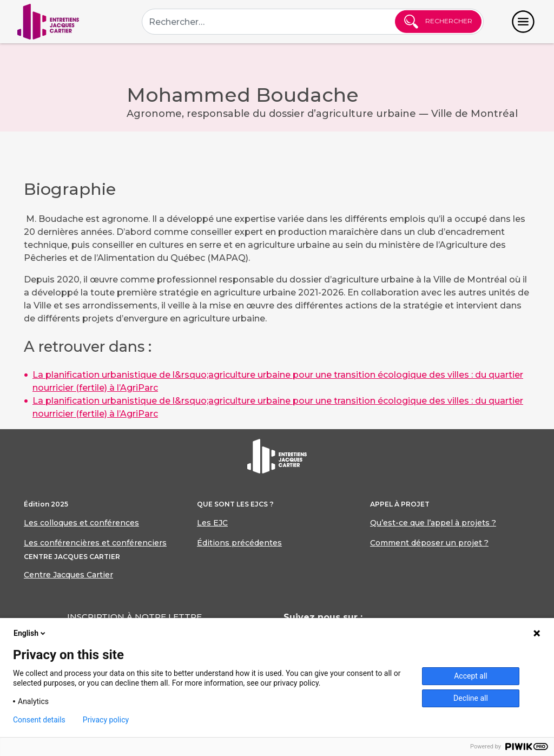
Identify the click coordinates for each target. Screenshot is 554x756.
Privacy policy (106, 720)
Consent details (39, 720)
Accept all (471, 676)
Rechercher (438, 22)
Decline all (471, 698)
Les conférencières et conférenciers (95, 543)
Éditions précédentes (239, 543)
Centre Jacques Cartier (68, 575)
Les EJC (212, 523)
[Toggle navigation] (523, 22)
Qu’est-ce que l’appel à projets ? (433, 523)
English (30, 633)
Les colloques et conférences (81, 523)
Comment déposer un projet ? (429, 543)
